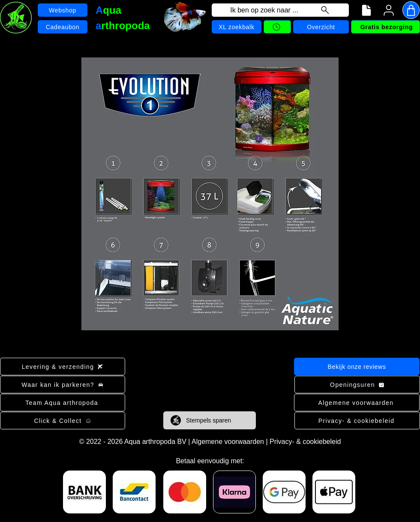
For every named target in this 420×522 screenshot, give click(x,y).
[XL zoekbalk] (237, 27)
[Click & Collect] (63, 421)
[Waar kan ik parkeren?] (63, 385)
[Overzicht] (321, 27)
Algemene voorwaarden (228, 442)
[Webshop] (63, 10)
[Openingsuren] (357, 385)
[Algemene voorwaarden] (357, 403)
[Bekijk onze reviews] (357, 367)
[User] (389, 10)
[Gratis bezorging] (385, 27)
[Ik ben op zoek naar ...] (280, 10)
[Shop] (411, 10)
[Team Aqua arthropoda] (63, 403)
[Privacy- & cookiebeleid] (357, 421)
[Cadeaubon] (63, 27)
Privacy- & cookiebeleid (305, 442)
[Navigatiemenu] (366, 10)
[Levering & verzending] (63, 367)
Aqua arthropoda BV (155, 442)
